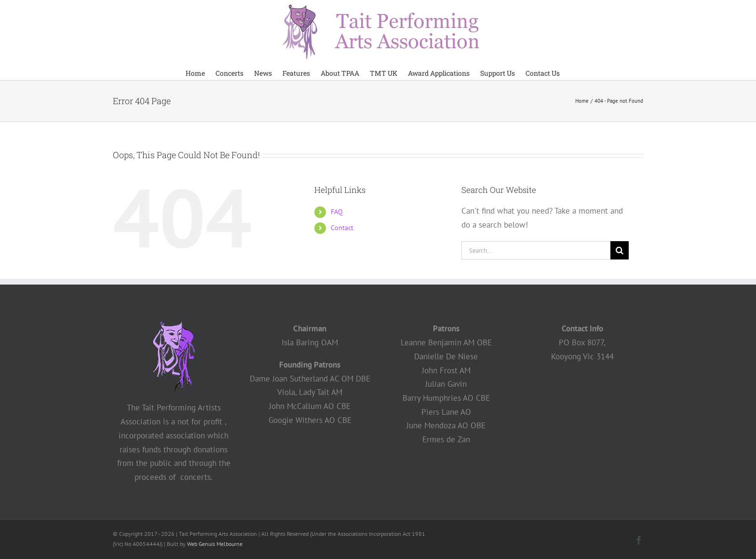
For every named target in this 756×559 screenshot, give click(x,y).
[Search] (620, 250)
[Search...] (536, 250)
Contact (342, 228)
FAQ (337, 212)
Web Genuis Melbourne (215, 544)
